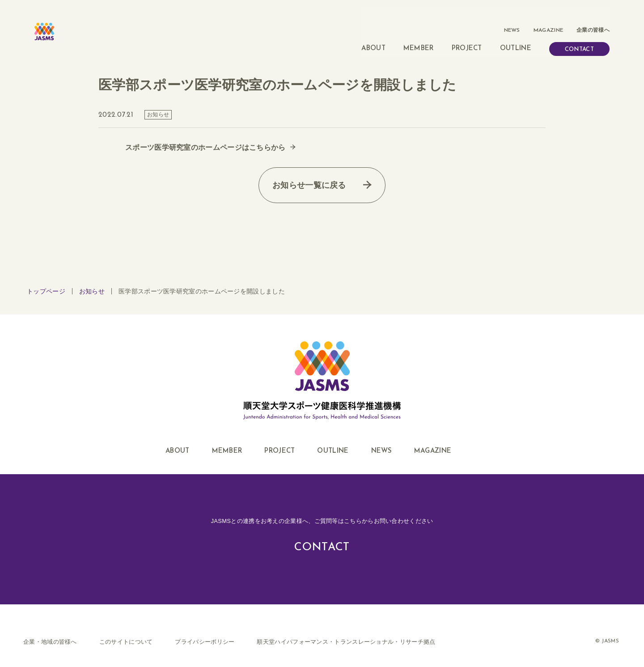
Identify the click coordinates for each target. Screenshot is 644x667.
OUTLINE (516, 33)
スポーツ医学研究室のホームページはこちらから (205, 136)
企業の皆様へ (593, 15)
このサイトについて (126, 630)
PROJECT (467, 33)
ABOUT (373, 33)
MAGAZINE (549, 15)
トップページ (46, 280)
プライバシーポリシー (205, 630)
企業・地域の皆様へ (50, 630)
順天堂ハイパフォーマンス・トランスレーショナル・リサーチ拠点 (346, 630)
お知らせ (92, 280)
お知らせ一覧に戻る (309, 174)
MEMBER (419, 33)
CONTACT (579, 34)
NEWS (513, 15)
